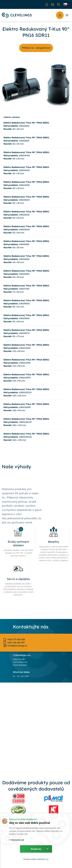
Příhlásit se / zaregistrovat (36, 48)
